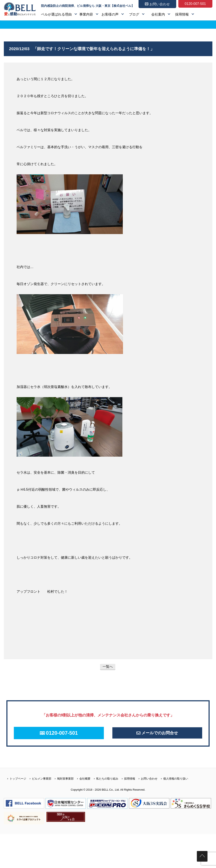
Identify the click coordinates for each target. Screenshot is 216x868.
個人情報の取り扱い (173, 783)
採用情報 (182, 14)
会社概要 (82, 783)
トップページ (15, 783)
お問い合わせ (146, 783)
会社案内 (158, 14)
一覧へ (108, 667)
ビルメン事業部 (39, 783)
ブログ (134, 14)
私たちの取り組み (104, 783)
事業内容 (86, 14)
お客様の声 (110, 14)
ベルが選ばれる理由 (56, 14)
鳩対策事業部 (62, 783)
